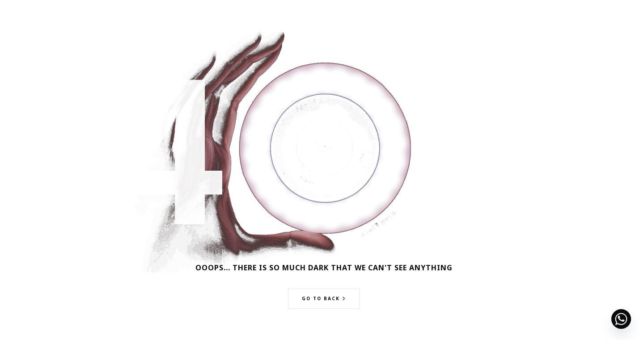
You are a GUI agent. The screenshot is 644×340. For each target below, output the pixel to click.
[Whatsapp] (621, 319)
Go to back (321, 298)
